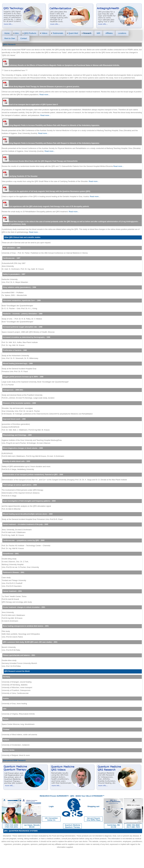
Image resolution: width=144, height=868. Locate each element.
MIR (98, 33)
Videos (44, 33)
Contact (24, 38)
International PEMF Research (14, 760)
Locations (122, 33)
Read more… (45, 95)
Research (87, 33)
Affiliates (109, 33)
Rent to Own (10, 38)
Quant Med (73, 33)
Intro (17, 33)
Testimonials (58, 33)
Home (7, 33)
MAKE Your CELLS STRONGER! (89, 796)
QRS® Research (9, 45)
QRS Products (30, 33)
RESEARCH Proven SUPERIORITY (54, 796)
